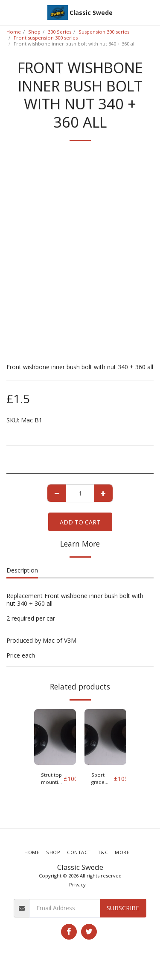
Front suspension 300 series (46, 38)
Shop (34, 32)
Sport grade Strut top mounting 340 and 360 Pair (103, 779)
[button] (9, 12)
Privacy (77, 885)
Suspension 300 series (104, 32)
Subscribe (123, 908)
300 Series (60, 32)
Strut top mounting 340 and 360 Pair (52, 779)
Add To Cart (80, 522)
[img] (55, 737)
